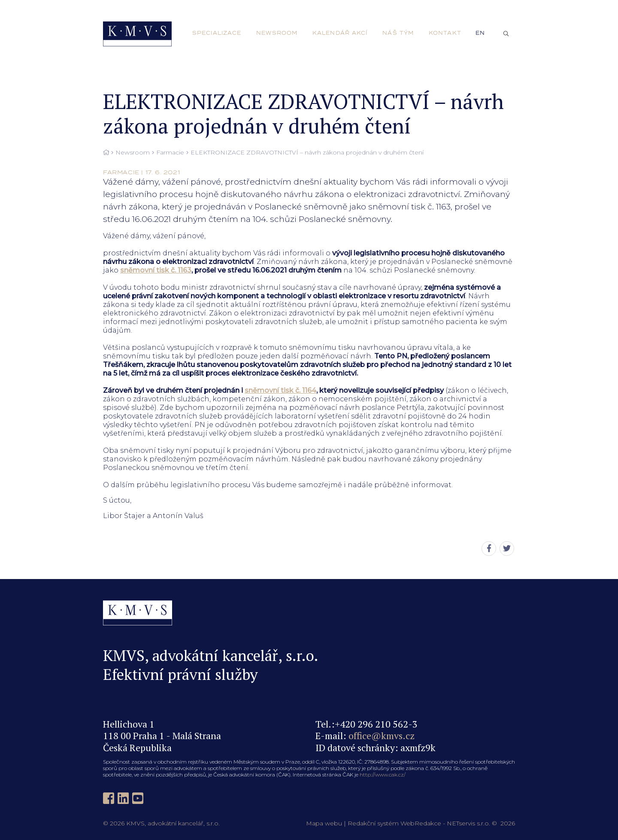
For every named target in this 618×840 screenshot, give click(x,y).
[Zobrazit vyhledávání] (506, 34)
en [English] (480, 33)
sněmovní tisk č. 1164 (280, 390)
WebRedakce (421, 823)
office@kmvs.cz (382, 735)
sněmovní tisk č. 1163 (156, 270)
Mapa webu (324, 823)
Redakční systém (373, 823)
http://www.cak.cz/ (383, 775)
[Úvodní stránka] (137, 34)
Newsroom (133, 153)
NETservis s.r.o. (468, 823)
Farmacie (170, 153)
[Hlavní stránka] (106, 153)
